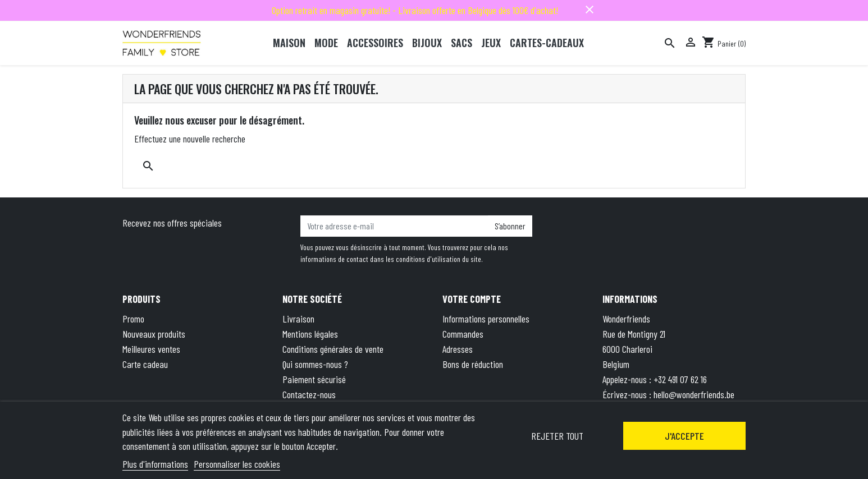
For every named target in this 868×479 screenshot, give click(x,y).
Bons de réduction (473, 364)
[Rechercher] (670, 43)
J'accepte (684, 436)
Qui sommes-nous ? (315, 364)
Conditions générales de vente (333, 349)
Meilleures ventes (151, 349)
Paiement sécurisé (314, 379)
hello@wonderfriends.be (694, 394)
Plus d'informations (155, 464)
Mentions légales (310, 334)
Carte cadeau (145, 364)
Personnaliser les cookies (237, 464)
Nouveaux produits (154, 334)
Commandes (463, 334)
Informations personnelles (486, 319)
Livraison (298, 319)
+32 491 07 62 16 (680, 379)
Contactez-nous (309, 394)
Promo (133, 319)
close (590, 10)
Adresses (458, 349)
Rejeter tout (557, 436)
